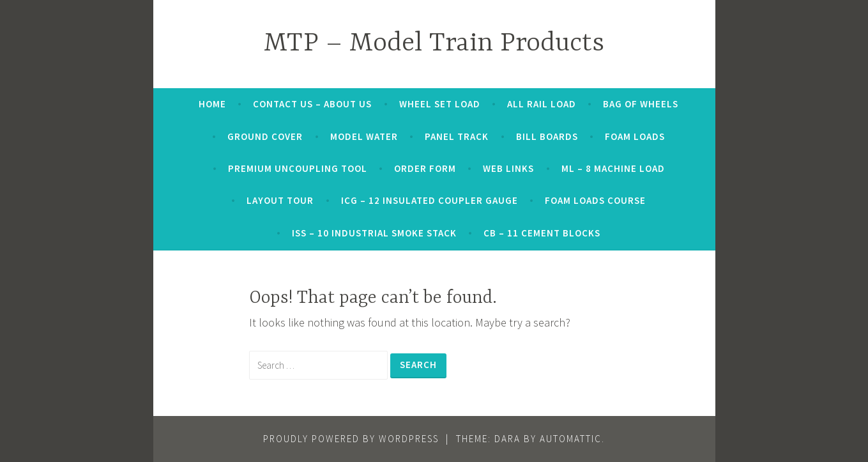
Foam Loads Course (595, 200)
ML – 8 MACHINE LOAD (613, 168)
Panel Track (457, 136)
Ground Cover (265, 136)
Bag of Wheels (641, 104)
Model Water (364, 136)
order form (425, 168)
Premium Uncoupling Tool (298, 168)
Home (212, 104)
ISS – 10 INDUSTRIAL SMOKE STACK (374, 233)
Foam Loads (635, 136)
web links (508, 168)
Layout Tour (280, 200)
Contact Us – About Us (312, 104)
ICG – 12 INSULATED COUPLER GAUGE (430, 200)
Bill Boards (547, 136)
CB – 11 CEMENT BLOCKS (542, 233)
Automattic (571, 439)
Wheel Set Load (440, 104)
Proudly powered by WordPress (351, 439)
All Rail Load (542, 104)
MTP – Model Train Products (434, 44)
